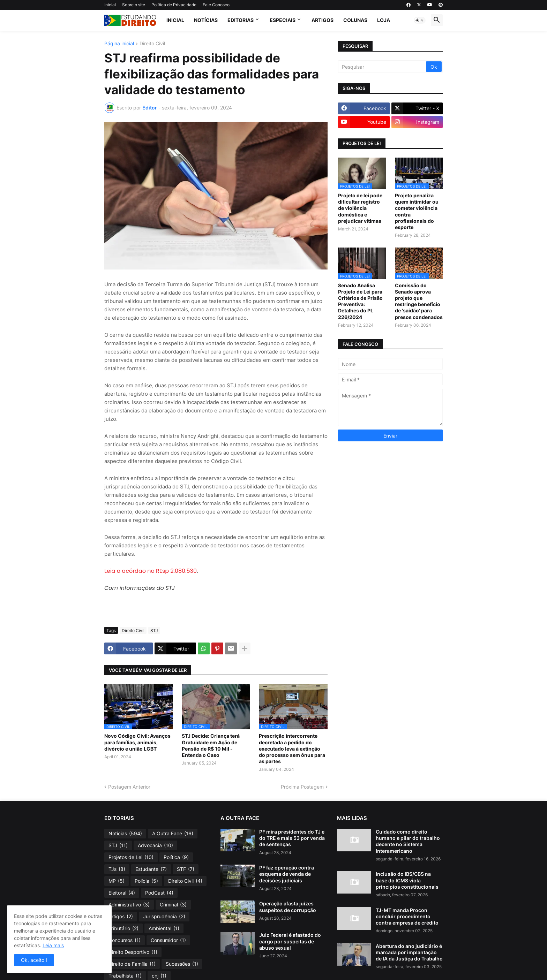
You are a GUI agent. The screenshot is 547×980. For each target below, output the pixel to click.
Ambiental (164, 928)
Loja (384, 20)
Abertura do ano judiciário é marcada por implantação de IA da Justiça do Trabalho (409, 952)
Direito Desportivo (133, 952)
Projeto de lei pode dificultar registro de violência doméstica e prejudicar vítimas (360, 208)
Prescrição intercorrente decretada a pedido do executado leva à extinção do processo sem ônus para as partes (292, 749)
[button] (420, 20)
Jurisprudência (164, 917)
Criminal (173, 905)
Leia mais (53, 945)
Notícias (206, 20)
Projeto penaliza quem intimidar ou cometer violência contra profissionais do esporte (417, 211)
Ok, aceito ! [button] (34, 960)
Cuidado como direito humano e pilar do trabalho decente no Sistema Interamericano (408, 841)
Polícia (146, 881)
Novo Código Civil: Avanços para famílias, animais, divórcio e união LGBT (137, 742)
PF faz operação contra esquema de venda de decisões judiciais (287, 874)
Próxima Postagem (302, 787)
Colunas (355, 20)
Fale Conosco (216, 5)
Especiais (283, 20)
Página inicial (119, 44)
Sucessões (182, 964)
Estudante (151, 869)
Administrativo (129, 905)
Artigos (323, 20)
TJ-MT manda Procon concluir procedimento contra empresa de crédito (407, 916)
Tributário (123, 928)
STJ (154, 630)
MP (117, 881)
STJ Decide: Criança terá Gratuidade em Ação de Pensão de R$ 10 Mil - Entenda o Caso (211, 745)
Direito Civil (152, 44)
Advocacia (155, 845)
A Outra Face (173, 834)
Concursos (125, 940)
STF (186, 869)
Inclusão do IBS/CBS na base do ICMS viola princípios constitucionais (407, 880)
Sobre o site (134, 5)
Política (176, 857)
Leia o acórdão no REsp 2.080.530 (151, 571)
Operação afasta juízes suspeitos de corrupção (288, 907)
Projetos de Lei (131, 857)
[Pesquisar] (383, 67)
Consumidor (168, 940)
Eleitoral (122, 893)
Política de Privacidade (174, 5)
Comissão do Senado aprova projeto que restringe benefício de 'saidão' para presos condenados (419, 301)
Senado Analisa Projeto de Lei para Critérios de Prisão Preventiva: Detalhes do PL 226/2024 (360, 301)
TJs (117, 869)
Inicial (110, 5)
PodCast (159, 893)
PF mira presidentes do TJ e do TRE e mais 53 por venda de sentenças (292, 838)
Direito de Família (132, 964)
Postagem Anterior (129, 787)
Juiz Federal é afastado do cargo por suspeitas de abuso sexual (290, 941)
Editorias (241, 20)
